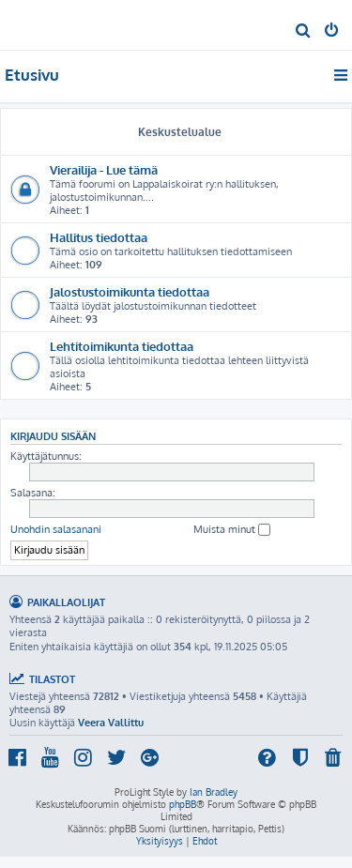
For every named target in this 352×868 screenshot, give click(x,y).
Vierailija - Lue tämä (104, 169)
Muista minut (232, 530)
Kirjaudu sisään (53, 436)
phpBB (183, 804)
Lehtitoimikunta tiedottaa (122, 346)
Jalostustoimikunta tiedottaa (130, 291)
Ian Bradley (214, 792)
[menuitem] (304, 32)
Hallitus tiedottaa (99, 237)
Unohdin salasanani (56, 529)
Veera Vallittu (111, 723)
